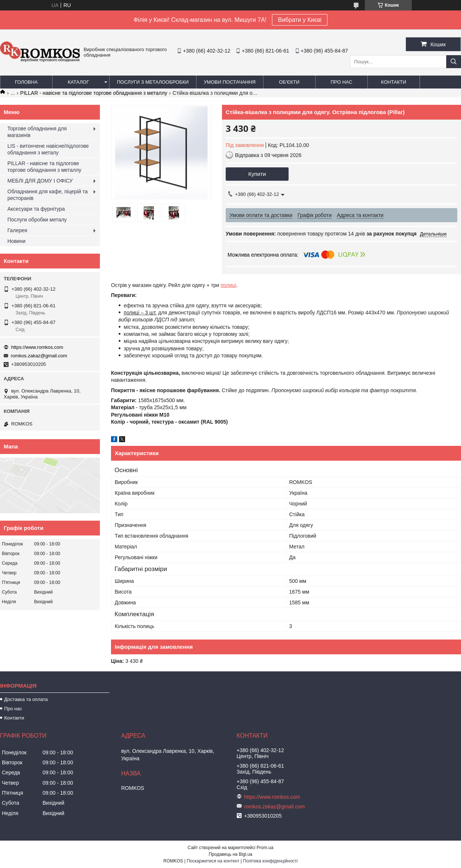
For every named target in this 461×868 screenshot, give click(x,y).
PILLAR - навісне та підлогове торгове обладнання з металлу (94, 93)
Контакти (394, 82)
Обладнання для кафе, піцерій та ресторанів (48, 195)
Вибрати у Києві (300, 20)
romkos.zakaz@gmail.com (39, 356)
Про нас (341, 82)
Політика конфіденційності (270, 861)
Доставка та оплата (26, 699)
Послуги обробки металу (37, 220)
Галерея (17, 230)
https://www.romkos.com (37, 347)
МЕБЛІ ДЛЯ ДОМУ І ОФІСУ (40, 181)
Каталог (78, 82)
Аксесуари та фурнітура (36, 209)
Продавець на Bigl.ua (231, 854)
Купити (257, 174)
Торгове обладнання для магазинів (37, 132)
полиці (228, 285)
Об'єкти (289, 82)
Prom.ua (265, 848)
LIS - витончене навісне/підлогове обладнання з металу (48, 149)
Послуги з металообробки (153, 82)
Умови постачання (230, 82)
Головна (26, 82)
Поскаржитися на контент (213, 861)
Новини (16, 241)
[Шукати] (454, 62)
